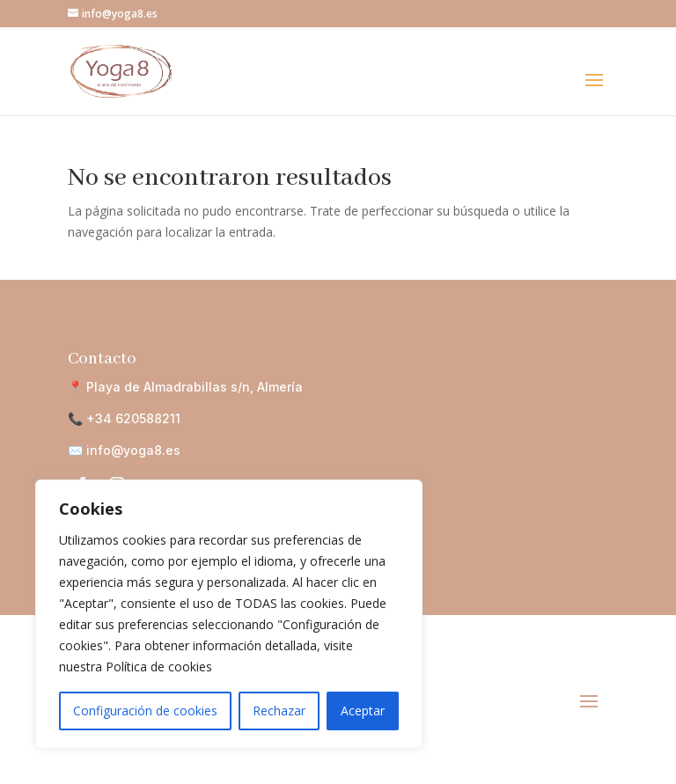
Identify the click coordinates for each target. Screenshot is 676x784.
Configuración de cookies (145, 711)
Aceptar (363, 711)
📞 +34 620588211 (124, 418)
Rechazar (279, 711)
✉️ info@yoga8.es (124, 450)
